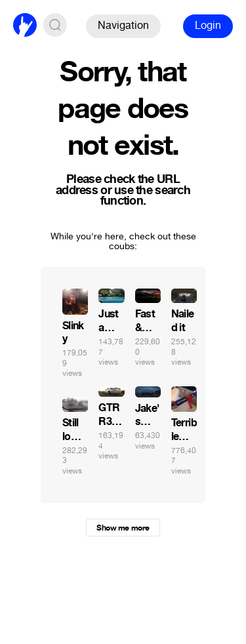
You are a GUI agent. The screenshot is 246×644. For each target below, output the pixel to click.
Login (208, 25)
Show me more (123, 528)
